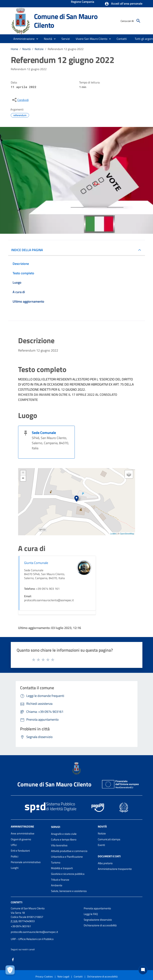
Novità (26, 49)
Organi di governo (21, 839)
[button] (123, 4)
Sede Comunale (44, 433)
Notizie (39, 49)
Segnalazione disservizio (98, 920)
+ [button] (23, 473)
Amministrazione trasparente (115, 869)
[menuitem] (122, 39)
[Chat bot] (143, 970)
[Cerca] (138, 21)
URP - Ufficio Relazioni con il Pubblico (32, 939)
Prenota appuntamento (97, 908)
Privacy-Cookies (44, 976)
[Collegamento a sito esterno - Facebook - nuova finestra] (13, 959)
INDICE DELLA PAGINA (27, 250)
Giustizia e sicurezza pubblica (68, 874)
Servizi (56, 827)
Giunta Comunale (36, 563)
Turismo (56, 862)
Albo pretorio (105, 863)
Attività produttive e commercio (69, 851)
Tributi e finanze (60, 880)
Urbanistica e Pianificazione (67, 857)
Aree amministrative (23, 833)
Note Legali (63, 976)
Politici (15, 856)
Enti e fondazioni (20, 851)
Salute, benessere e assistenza (69, 891)
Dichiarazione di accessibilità (100, 925)
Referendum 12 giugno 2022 (66, 49)
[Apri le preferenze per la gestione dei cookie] (10, 970)
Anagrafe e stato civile (64, 834)
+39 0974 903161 (21, 926)
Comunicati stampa (109, 839)
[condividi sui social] (20, 100)
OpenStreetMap (127, 534)
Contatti (17, 902)
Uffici (14, 845)
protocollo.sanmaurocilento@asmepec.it (34, 932)
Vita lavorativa (59, 845)
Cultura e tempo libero (64, 839)
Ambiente (57, 885)
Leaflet (113, 534)
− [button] (23, 478)
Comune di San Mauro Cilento (66, 21)
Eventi (101, 845)
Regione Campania (83, 2)
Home (14, 49)
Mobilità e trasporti (62, 868)
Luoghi (15, 868)
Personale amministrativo (26, 862)
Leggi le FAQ (91, 914)
